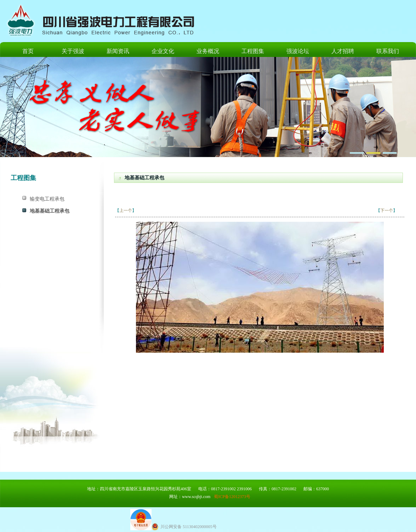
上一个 (126, 210)
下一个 (387, 210)
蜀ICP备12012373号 (232, 497)
